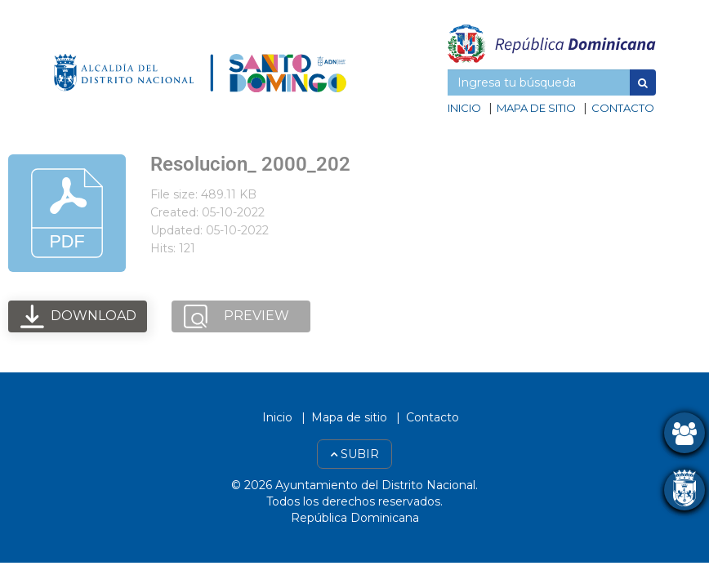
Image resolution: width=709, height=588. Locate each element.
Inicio (464, 108)
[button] (643, 82)
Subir (354, 454)
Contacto (623, 108)
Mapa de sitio (536, 108)
